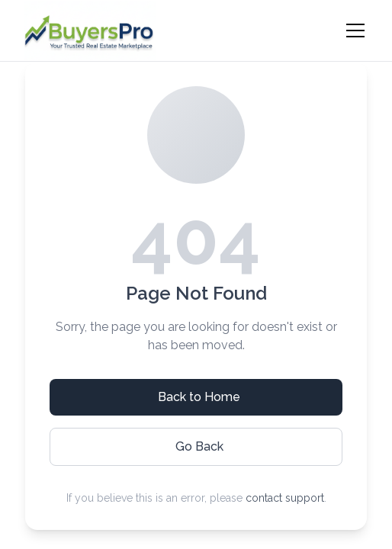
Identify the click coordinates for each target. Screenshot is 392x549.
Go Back (199, 446)
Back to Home (199, 397)
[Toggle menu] (355, 30)
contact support (285, 498)
